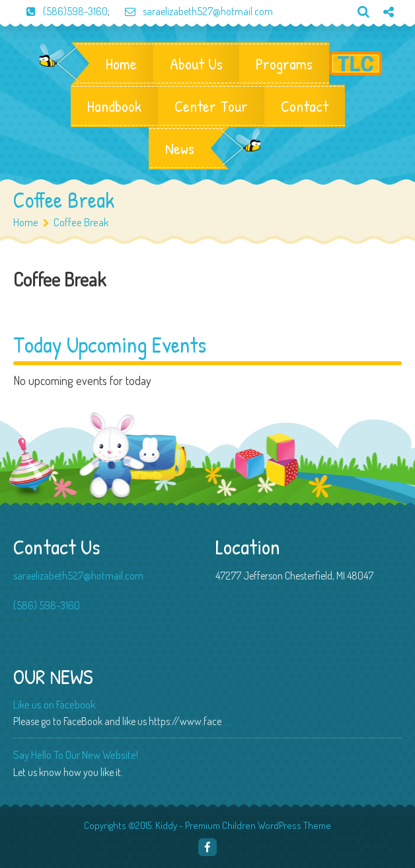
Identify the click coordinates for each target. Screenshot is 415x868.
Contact (305, 106)
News (180, 148)
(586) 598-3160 (47, 605)
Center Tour (211, 106)
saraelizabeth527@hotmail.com (192, 11)
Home (121, 64)
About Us (196, 64)
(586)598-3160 (60, 11)
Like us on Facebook (54, 704)
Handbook (114, 106)
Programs (284, 64)
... (226, 721)
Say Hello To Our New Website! (76, 755)
